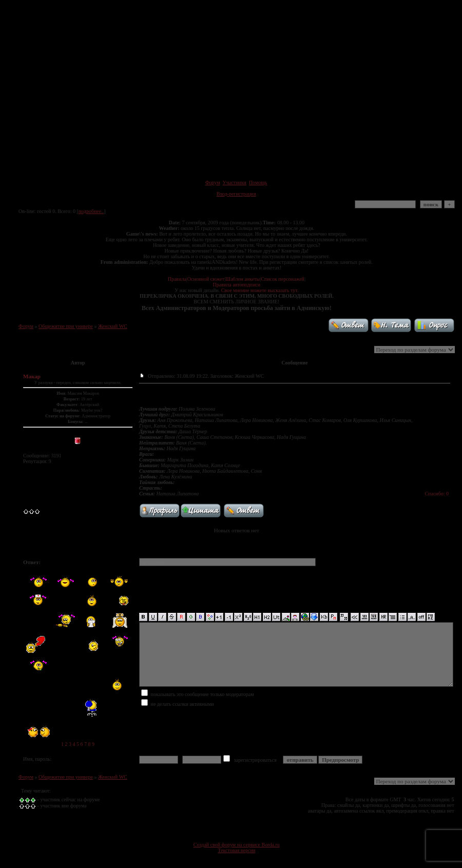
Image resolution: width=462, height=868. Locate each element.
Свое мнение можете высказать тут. (260, 290)
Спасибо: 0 (437, 494)
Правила (177, 279)
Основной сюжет (206, 279)
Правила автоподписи (237, 285)
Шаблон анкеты (243, 279)
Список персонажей (283, 279)
